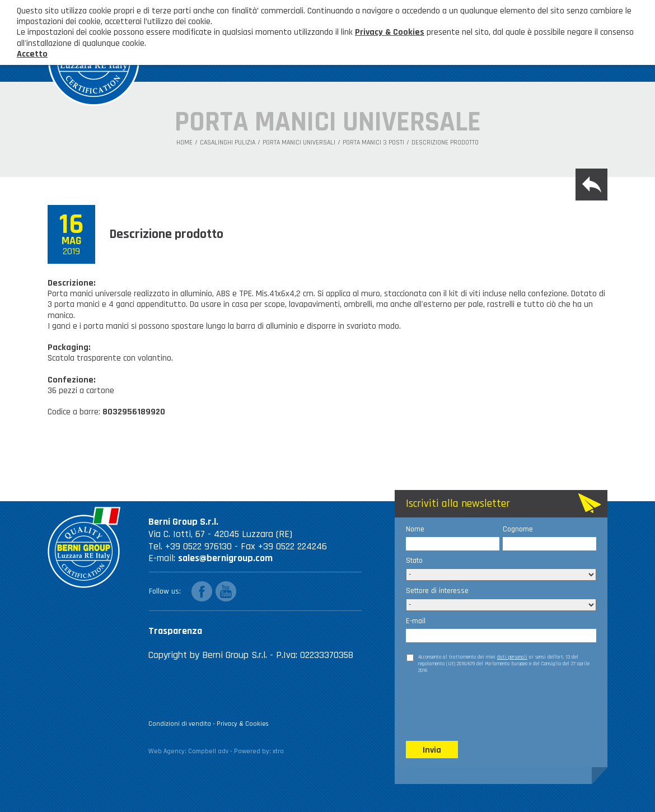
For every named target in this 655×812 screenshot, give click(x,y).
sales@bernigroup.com (225, 558)
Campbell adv (208, 751)
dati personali (512, 657)
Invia (432, 750)
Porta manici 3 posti (373, 143)
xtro (278, 751)
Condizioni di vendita (180, 724)
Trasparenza (175, 631)
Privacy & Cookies (243, 724)
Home (184, 143)
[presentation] (491, 707)
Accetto (32, 54)
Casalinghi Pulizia (228, 143)
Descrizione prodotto (445, 143)
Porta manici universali (299, 143)
